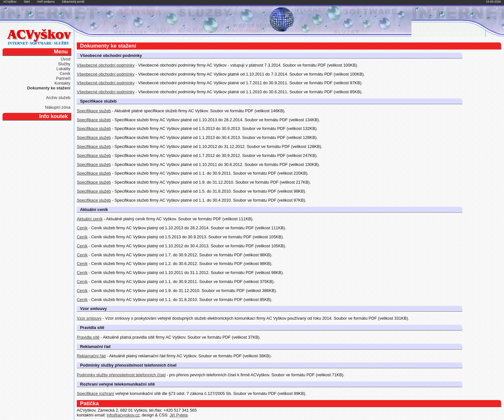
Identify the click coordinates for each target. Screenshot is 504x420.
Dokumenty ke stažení (49, 88)
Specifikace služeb (94, 111)
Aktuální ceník (90, 219)
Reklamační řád (91, 356)
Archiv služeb (58, 98)
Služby (64, 64)
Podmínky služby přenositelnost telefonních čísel (121, 375)
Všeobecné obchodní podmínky (106, 65)
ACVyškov (10, 2)
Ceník (65, 73)
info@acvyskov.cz (123, 415)
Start (27, 2)
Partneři (63, 78)
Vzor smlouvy (89, 318)
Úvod (66, 59)
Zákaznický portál (73, 2)
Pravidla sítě (88, 337)
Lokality (63, 69)
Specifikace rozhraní (95, 393)
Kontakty (62, 83)
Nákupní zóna (58, 107)
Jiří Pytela (179, 415)
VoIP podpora (46, 2)
